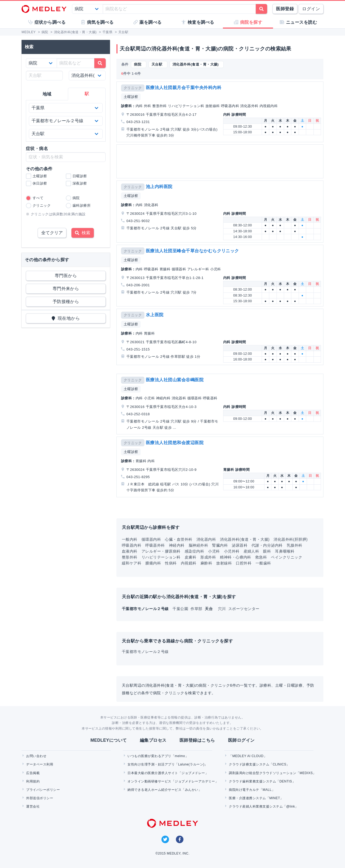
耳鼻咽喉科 (285, 551)
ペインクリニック (287, 557)
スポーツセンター (244, 609)
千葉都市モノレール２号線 (145, 652)
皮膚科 (190, 557)
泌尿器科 (240, 545)
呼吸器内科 (132, 545)
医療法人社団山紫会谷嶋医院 (175, 380)
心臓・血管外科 (179, 539)
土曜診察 (131, 97)
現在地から (66, 318)
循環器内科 (151, 539)
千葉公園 (181, 609)
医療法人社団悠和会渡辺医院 (175, 443)
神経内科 (177, 545)
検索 (83, 233)
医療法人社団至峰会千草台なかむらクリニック (192, 251)
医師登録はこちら (197, 740)
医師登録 (285, 9)
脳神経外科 (198, 545)
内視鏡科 (189, 563)
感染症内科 (194, 551)
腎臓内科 (220, 545)
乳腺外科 (295, 545)
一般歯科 (263, 563)
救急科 (261, 557)
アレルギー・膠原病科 (161, 551)
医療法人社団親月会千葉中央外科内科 (184, 88)
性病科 (171, 563)
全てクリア (52, 233)
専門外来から (66, 289)
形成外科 (208, 557)
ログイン (311, 9)
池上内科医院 (159, 187)
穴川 (222, 609)
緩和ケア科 (132, 563)
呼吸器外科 (155, 545)
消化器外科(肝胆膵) (291, 539)
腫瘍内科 (153, 563)
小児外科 (232, 551)
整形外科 (130, 557)
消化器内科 (206, 539)
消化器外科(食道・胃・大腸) (245, 539)
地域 (47, 94)
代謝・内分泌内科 (267, 545)
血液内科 (130, 551)
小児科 (214, 551)
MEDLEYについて (108, 740)
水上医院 (155, 315)
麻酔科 (206, 563)
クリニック (133, 88)
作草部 (197, 609)
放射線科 (224, 563)
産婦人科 (251, 551)
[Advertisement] (221, 161)
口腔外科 (244, 563)
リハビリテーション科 (161, 557)
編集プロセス (153, 740)
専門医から (66, 276)
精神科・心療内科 (236, 557)
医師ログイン (241, 740)
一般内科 (130, 539)
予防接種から (66, 302)
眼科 (267, 551)
